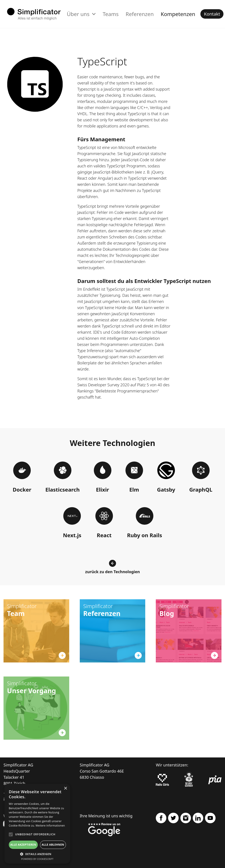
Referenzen (140, 14)
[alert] (37, 824)
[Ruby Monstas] (189, 780)
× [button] (65, 788)
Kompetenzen (178, 14)
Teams (111, 14)
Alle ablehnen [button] (53, 845)
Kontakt (212, 14)
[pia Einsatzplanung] (215, 780)
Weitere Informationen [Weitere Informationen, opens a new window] (50, 826)
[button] (37, 854)
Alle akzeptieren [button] (23, 845)
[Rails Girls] (162, 780)
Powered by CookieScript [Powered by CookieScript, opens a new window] (37, 859)
